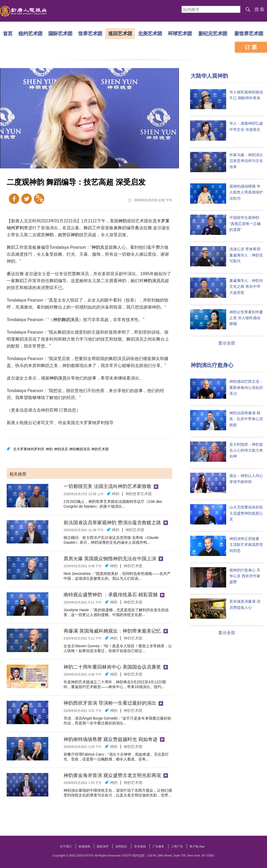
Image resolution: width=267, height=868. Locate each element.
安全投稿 (140, 846)
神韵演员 (152, 281)
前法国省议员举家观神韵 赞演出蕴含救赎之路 (112, 523)
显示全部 (227, 343)
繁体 (39, 199)
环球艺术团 (180, 33)
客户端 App (197, 846)
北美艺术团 (150, 33)
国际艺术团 (60, 33)
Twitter (27, 199)
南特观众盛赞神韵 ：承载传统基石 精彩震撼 (111, 595)
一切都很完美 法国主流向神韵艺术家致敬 (107, 486)
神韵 (123, 221)
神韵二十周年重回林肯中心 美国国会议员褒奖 (112, 667)
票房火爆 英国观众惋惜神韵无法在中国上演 (110, 559)
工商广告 (177, 846)
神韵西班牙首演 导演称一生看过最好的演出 (110, 703)
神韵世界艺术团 (139, 494)
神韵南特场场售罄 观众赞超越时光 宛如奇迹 (111, 739)
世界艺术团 (90, 33)
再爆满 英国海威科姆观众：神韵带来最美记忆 (112, 631)
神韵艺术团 (100, 449)
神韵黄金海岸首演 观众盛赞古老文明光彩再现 (112, 775)
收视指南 (84, 846)
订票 (252, 47)
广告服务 (158, 846)
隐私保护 (103, 846)
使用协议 (121, 846)
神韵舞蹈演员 (66, 320)
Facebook (14, 199)
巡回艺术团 (120, 33)
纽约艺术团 (30, 33)
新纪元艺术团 (213, 33)
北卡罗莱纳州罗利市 (29, 449)
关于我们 (66, 846)
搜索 (260, 9)
